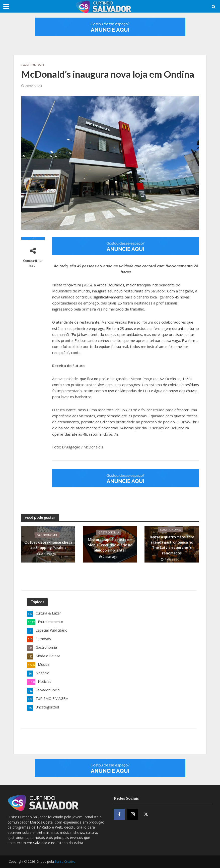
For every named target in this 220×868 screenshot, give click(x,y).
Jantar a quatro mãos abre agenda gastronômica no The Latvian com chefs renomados (172, 545)
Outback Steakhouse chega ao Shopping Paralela (48, 545)
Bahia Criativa (65, 861)
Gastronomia (33, 65)
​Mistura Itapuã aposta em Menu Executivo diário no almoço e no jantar (110, 545)
